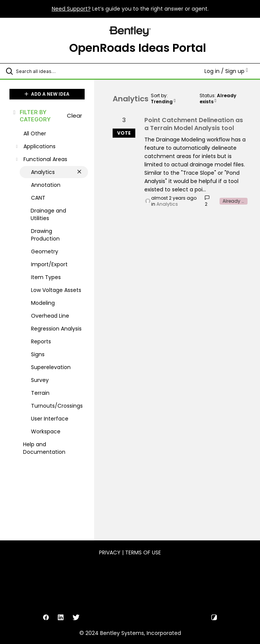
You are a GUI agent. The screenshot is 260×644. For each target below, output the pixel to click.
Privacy (110, 552)
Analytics (167, 204)
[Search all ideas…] (51, 71)
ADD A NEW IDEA (47, 94)
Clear (74, 116)
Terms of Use (143, 552)
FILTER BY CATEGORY (31, 116)
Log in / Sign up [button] (226, 71)
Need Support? (71, 9)
